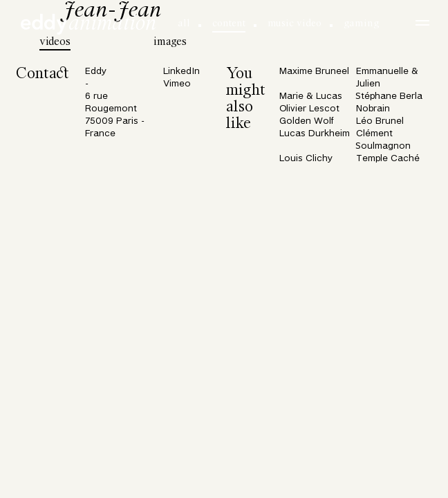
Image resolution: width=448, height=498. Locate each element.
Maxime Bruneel (314, 72)
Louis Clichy (306, 159)
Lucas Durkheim (315, 134)
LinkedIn (181, 72)
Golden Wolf (307, 121)
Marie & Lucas (311, 96)
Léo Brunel (380, 121)
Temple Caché (388, 159)
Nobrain (373, 109)
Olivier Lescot (309, 109)
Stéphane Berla (389, 96)
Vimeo (177, 84)
